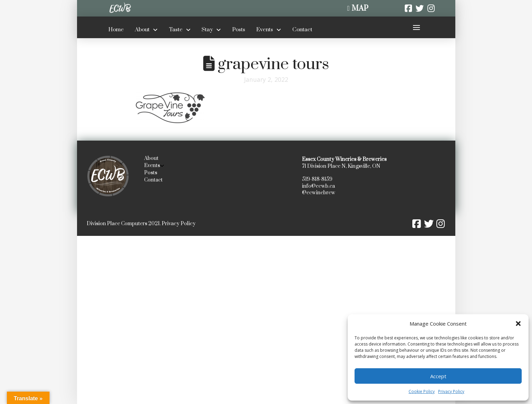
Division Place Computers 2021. (124, 224)
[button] (518, 324)
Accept (438, 376)
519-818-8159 (317, 179)
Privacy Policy (451, 391)
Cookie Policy (422, 391)
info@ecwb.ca (318, 186)
